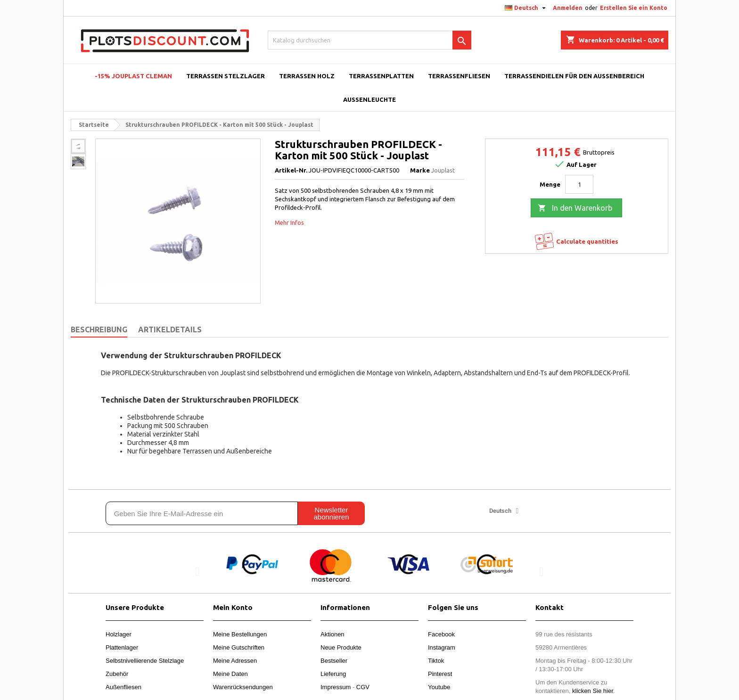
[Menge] (579, 184)
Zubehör (117, 674)
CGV (363, 687)
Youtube (439, 687)
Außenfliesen (123, 687)
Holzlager (119, 634)
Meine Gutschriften (239, 647)
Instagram (442, 647)
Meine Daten (230, 674)
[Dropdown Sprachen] (526, 8)
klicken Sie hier (593, 691)
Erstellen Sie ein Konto (634, 8)
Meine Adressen (235, 661)
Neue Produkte (341, 647)
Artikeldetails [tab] (170, 329)
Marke (420, 170)
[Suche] (370, 40)
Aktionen (333, 634)
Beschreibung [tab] (99, 329)
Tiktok (436, 661)
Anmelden (568, 8)
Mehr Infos (289, 222)
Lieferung (333, 674)
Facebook (441, 634)
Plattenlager (122, 647)
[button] (198, 571)
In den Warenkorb (575, 208)
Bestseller (334, 661)
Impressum (336, 687)
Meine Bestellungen (240, 634)
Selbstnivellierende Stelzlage (145, 661)
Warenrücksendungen (243, 687)
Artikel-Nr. (291, 170)
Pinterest (440, 674)
